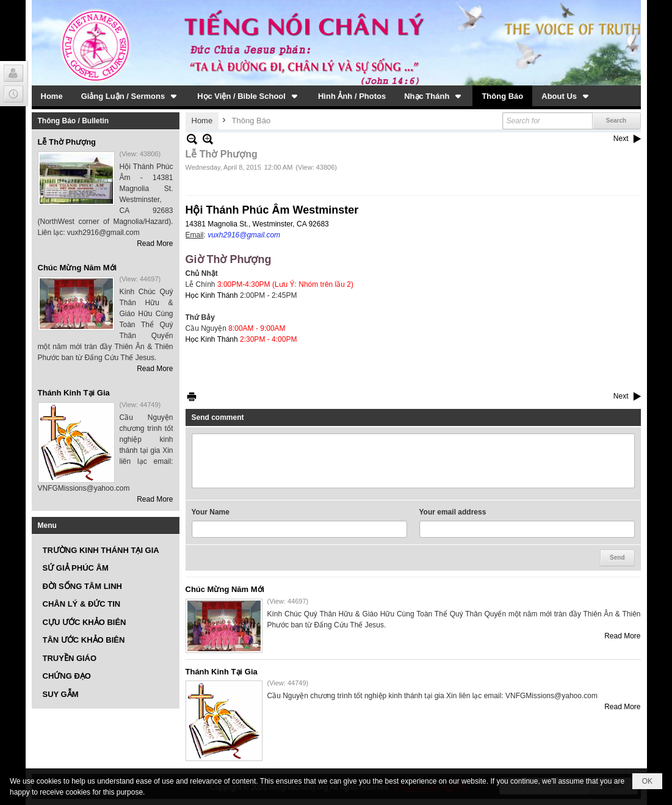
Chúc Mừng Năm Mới (78, 268)
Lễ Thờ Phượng (67, 142)
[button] (130, 96)
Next (621, 139)
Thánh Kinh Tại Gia (74, 393)
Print (192, 396)
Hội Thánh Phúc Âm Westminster (272, 210)
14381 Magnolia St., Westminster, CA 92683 (257, 224)
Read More (155, 244)
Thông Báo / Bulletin (74, 121)
